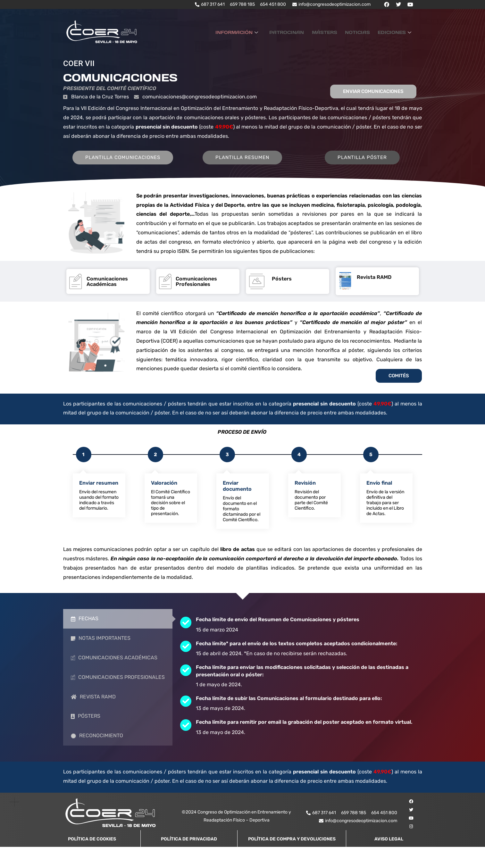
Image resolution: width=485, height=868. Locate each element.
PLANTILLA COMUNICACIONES (129, 167)
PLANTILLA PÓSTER (369, 167)
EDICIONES (397, 32)
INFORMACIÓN (252, 32)
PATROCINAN (298, 32)
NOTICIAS (362, 32)
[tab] (118, 629)
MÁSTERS (333, 32)
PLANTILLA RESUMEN (249, 167)
